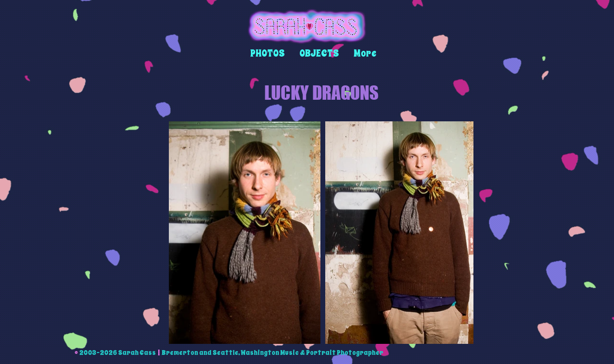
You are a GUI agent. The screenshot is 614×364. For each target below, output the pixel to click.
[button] (268, 53)
